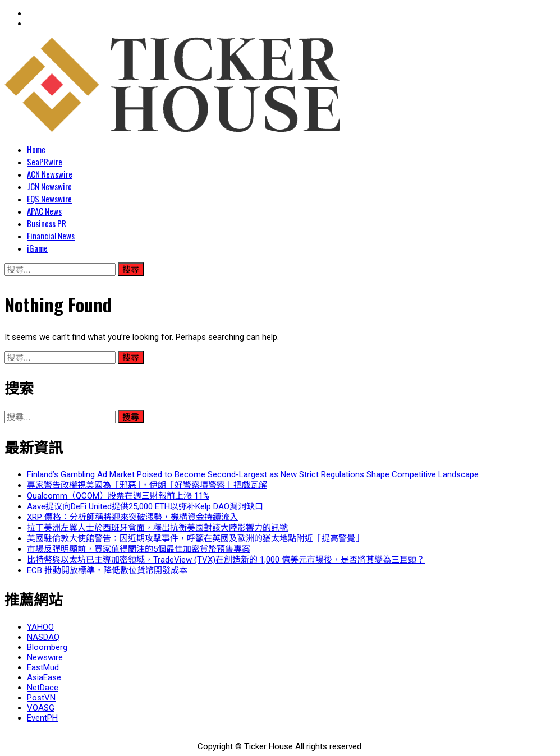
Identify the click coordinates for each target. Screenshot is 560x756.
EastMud (43, 667)
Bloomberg (47, 647)
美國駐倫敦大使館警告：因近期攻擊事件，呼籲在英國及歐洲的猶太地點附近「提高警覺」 (195, 538)
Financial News (51, 236)
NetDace (43, 688)
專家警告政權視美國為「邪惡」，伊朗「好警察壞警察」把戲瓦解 (147, 485)
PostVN (41, 698)
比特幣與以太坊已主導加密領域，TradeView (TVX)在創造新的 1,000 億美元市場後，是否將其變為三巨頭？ (226, 560)
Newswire (45, 657)
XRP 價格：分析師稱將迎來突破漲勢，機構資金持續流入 (132, 517)
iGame (37, 248)
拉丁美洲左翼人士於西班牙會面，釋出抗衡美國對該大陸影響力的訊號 (157, 528)
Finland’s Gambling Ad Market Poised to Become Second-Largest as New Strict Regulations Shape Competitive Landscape (253, 474)
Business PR (47, 223)
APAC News (44, 211)
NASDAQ (43, 637)
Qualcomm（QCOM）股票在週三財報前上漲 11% (118, 496)
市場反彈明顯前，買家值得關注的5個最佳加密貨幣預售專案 (139, 549)
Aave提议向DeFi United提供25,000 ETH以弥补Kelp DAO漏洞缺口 (145, 506)
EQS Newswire (49, 199)
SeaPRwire (45, 162)
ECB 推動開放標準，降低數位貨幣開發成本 (107, 570)
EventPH (42, 718)
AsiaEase (44, 677)
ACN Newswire (50, 174)
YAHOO (40, 627)
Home (36, 149)
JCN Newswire (49, 186)
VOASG (41, 708)
